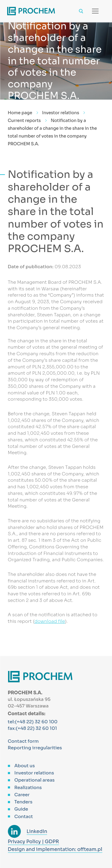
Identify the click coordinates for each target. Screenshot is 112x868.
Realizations (28, 787)
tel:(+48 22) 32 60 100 (33, 722)
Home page (20, 113)
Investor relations (61, 113)
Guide (21, 809)
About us (25, 766)
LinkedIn (37, 831)
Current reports (24, 120)
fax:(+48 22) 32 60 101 (32, 728)
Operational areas (34, 780)
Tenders (23, 802)
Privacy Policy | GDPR (33, 842)
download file (50, 621)
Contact (24, 816)
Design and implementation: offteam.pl (55, 849)
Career (22, 795)
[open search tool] (81, 11)
